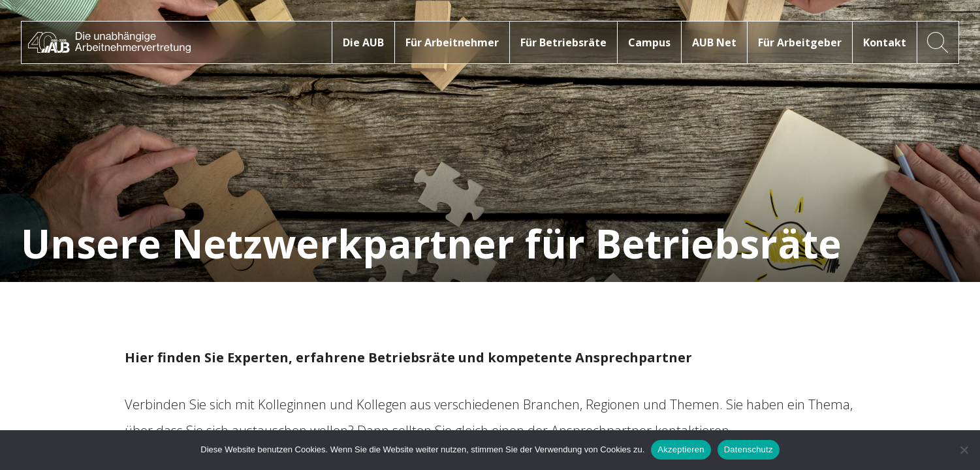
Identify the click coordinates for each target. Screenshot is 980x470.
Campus (649, 42)
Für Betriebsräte (563, 42)
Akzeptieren (681, 449)
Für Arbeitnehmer (452, 42)
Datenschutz (749, 449)
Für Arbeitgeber (800, 42)
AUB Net (714, 42)
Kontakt (885, 42)
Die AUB (363, 42)
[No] (964, 450)
